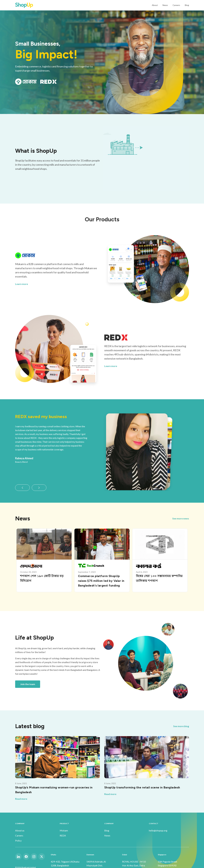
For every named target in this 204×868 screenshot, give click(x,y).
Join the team (28, 684)
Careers (176, 5)
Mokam (64, 830)
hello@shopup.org (158, 830)
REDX (63, 835)
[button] (22, 488)
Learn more (22, 284)
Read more (21, 799)
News (165, 5)
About (155, 5)
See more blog (181, 726)
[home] (24, 5)
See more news (181, 519)
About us (20, 830)
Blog (187, 5)
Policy (18, 841)
